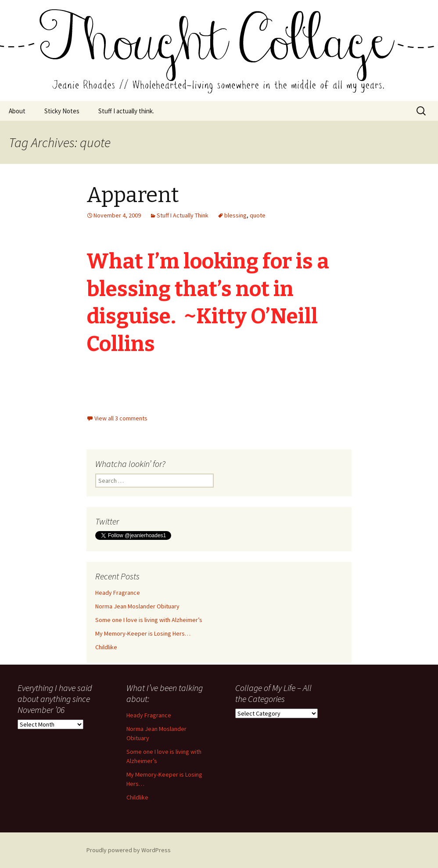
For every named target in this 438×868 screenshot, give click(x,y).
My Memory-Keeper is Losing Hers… (143, 633)
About (17, 111)
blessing (235, 215)
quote (258, 215)
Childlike (106, 647)
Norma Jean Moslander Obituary (137, 606)
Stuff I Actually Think (183, 215)
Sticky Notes (62, 111)
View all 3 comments (121, 418)
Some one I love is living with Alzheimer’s (149, 620)
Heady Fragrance (118, 593)
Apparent (133, 195)
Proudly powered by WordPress (129, 850)
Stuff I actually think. (126, 111)
